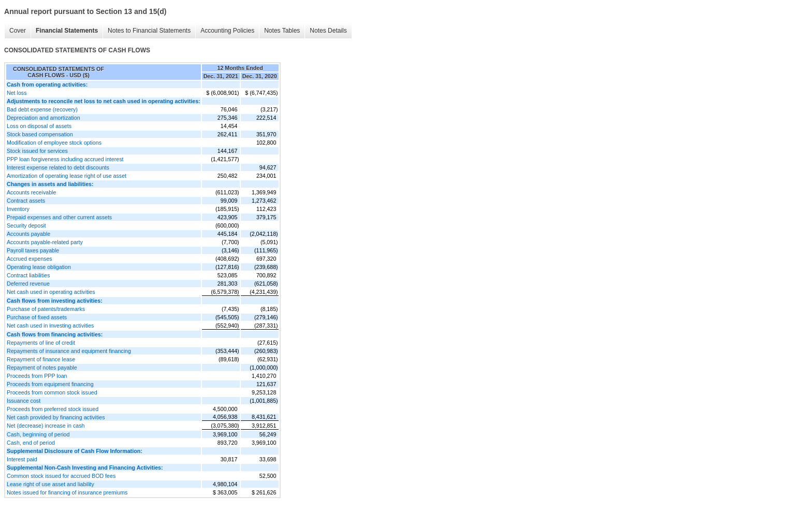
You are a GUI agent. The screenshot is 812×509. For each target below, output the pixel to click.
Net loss (17, 93)
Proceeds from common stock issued (52, 392)
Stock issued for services (37, 151)
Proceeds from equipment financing (50, 384)
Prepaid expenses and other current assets (59, 217)
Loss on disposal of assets (39, 126)
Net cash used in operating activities (51, 292)
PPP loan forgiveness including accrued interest (65, 159)
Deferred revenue (28, 284)
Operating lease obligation (39, 267)
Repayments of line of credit (41, 343)
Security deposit (26, 225)
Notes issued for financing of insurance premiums (67, 492)
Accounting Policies (227, 31)
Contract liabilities (28, 275)
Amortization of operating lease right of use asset (67, 176)
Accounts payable (28, 234)
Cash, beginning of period (38, 434)
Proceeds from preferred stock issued (53, 409)
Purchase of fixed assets (37, 317)
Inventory (18, 209)
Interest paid (22, 459)
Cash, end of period (31, 443)
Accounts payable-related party (45, 242)
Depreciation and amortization (44, 118)
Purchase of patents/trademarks (46, 309)
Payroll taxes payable (33, 250)
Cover (18, 31)
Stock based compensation (40, 134)
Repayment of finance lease (41, 359)
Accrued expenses (30, 259)
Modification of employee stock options (54, 143)
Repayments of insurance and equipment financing (69, 351)
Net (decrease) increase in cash (46, 426)
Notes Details (328, 31)
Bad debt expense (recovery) (42, 109)
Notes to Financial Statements (149, 31)
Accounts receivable (31, 192)
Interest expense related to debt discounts (58, 167)
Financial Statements (67, 31)
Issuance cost (24, 401)
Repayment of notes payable (42, 367)
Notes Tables (282, 31)
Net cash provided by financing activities (56, 417)
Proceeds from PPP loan (37, 376)
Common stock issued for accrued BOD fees (61, 476)
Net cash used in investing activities (50, 326)
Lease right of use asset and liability (50, 484)
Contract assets (26, 201)
